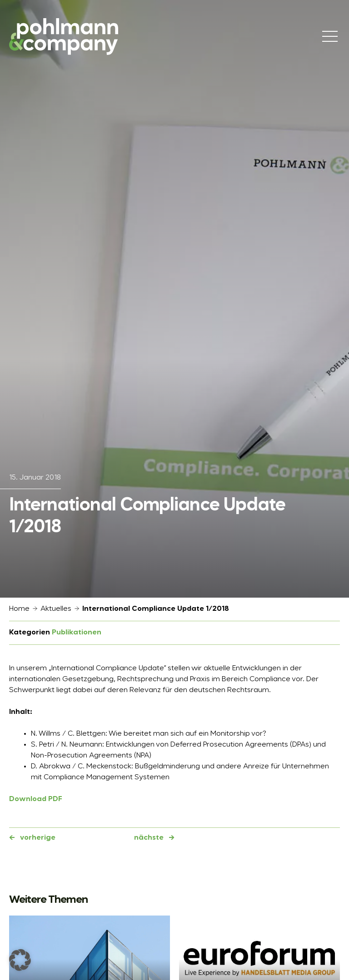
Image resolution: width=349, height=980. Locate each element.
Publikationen (77, 633)
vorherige (38, 838)
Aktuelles (56, 609)
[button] (20, 960)
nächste (149, 838)
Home (19, 609)
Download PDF (36, 799)
